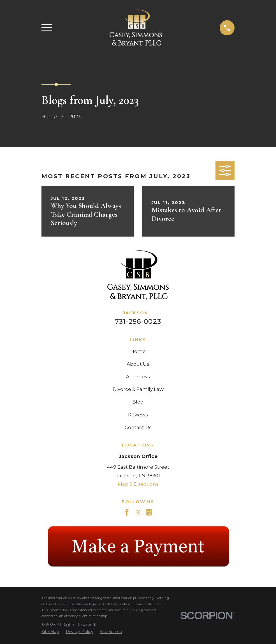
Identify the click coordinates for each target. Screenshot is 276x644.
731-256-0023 (138, 321)
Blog (138, 402)
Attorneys (138, 377)
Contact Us (138, 427)
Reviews (138, 415)
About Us (138, 364)
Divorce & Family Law (138, 389)
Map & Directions (138, 484)
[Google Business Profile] (149, 512)
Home (138, 351)
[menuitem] (50, 632)
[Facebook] (127, 512)
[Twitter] (138, 512)
